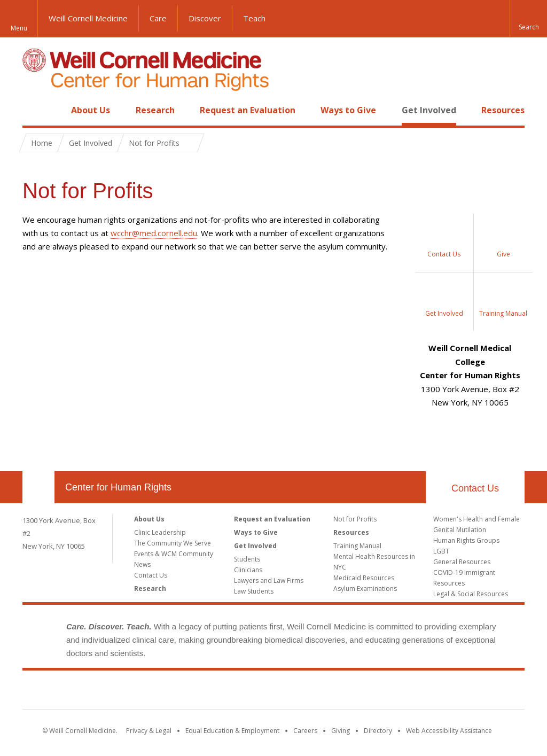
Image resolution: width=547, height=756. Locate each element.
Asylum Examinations (365, 589)
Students (247, 559)
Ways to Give (348, 110)
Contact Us (475, 488)
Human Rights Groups (466, 540)
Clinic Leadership (160, 532)
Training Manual (357, 546)
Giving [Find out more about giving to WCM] (341, 731)
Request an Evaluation (248, 110)
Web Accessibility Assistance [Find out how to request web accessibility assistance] (449, 731)
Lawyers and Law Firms (269, 580)
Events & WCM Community (174, 554)
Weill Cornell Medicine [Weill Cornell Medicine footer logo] (273, 692)
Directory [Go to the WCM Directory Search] (378, 731)
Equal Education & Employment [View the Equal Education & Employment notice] (232, 731)
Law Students (254, 591)
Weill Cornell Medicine (88, 18)
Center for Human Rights (118, 487)
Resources (503, 110)
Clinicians (248, 570)
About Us (91, 110)
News (142, 564)
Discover (205, 18)
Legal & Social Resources (471, 594)
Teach (254, 18)
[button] (528, 19)
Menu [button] (19, 28)
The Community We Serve (173, 543)
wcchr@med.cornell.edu (154, 233)
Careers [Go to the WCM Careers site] (305, 731)
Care (158, 18)
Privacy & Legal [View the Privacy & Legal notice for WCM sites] (149, 731)
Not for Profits (355, 519)
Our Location (38, 487)
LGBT (441, 551)
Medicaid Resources (364, 578)
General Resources (462, 562)
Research (155, 110)
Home (34, 110)
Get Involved (429, 110)
